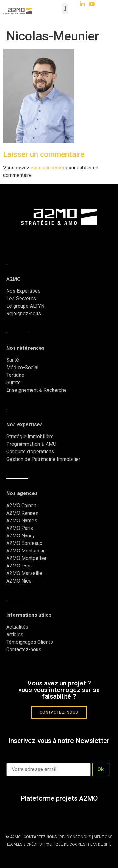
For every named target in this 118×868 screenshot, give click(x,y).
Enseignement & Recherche (37, 390)
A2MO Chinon (21, 506)
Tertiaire (15, 375)
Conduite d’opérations (30, 452)
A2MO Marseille (24, 573)
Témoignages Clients (30, 642)
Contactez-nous (24, 650)
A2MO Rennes (22, 513)
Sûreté (14, 383)
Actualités (18, 627)
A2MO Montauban (26, 551)
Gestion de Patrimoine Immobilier (43, 459)
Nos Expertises (23, 291)
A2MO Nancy (21, 536)
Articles (15, 634)
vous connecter (48, 168)
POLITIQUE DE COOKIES (65, 844)
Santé (13, 360)
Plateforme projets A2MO (59, 798)
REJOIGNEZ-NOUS (75, 837)
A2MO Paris (20, 528)
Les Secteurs (21, 298)
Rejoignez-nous (24, 314)
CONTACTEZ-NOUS (40, 837)
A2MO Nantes (22, 521)
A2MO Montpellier (26, 558)
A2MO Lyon (19, 566)
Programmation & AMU (31, 444)
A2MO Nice (19, 581)
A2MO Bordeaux (24, 543)
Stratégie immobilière (30, 437)
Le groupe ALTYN (25, 306)
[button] (65, 9)
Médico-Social (22, 367)
